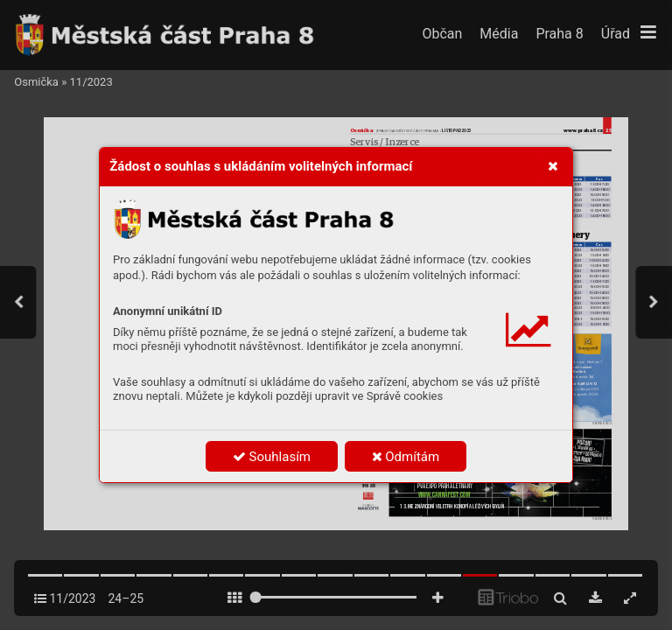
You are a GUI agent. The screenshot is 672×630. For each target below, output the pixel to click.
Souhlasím (272, 457)
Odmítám (406, 457)
